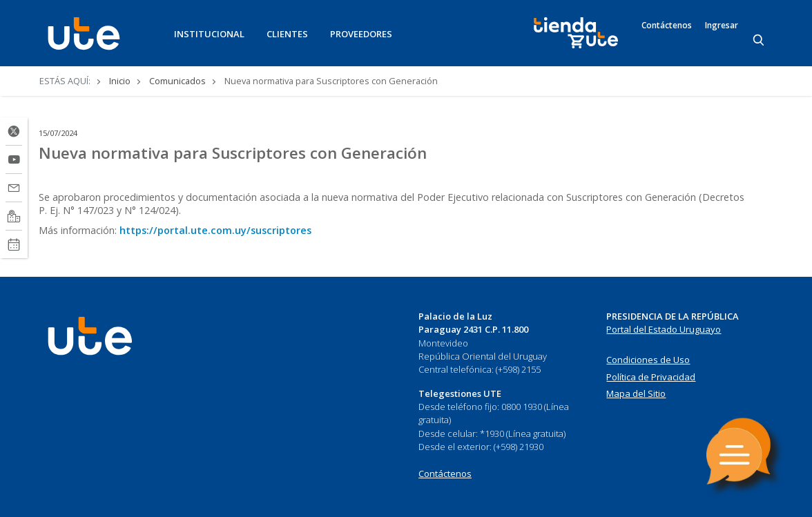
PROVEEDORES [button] (361, 34)
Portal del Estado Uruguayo (664, 329)
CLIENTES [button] (287, 34)
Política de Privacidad (651, 377)
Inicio (120, 81)
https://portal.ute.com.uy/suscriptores (215, 230)
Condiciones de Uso (648, 360)
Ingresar (722, 26)
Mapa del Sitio (636, 393)
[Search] (760, 41)
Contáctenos (667, 26)
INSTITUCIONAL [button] (209, 34)
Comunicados (177, 81)
